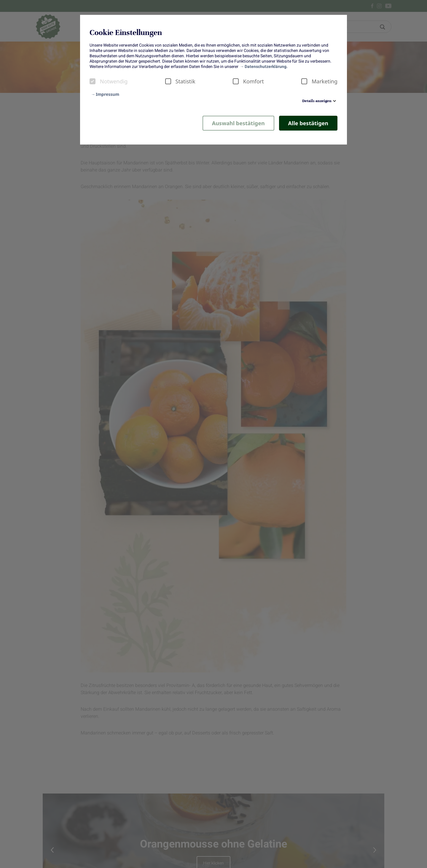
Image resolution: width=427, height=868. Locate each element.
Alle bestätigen (308, 123)
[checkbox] (93, 81)
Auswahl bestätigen (238, 123)
